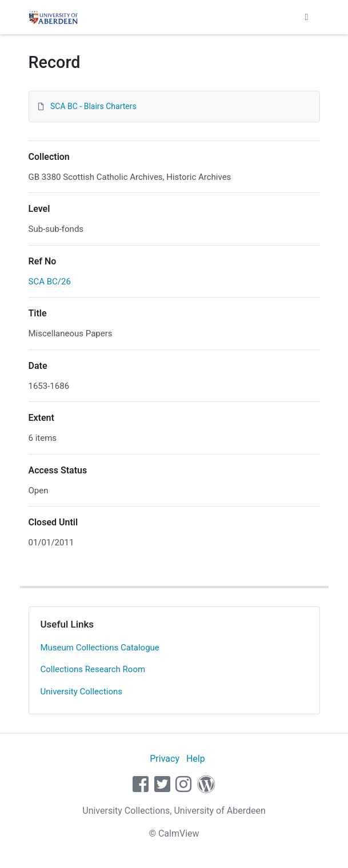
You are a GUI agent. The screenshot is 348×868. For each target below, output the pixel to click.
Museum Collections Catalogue (100, 648)
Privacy (165, 759)
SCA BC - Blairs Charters (93, 106)
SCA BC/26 (50, 282)
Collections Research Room (93, 669)
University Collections (82, 692)
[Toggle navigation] (307, 17)
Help (196, 759)
